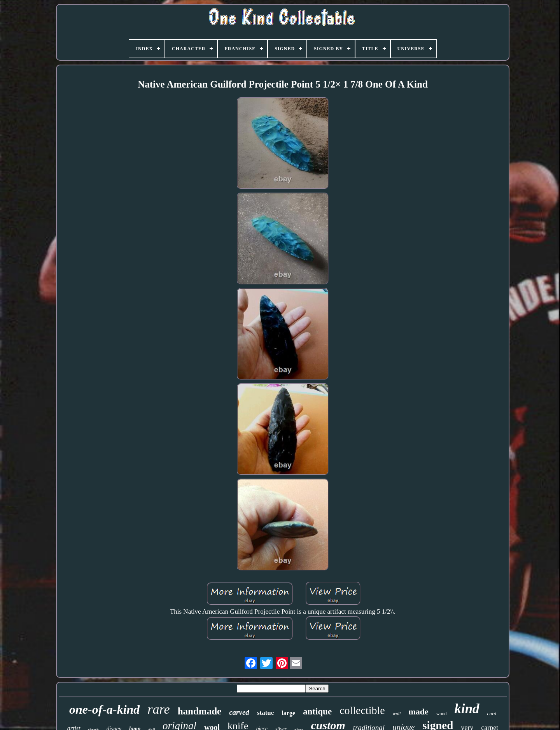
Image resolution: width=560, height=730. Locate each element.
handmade (200, 711)
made (418, 712)
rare (158, 709)
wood (442, 714)
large (288, 713)
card (492, 713)
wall (397, 714)
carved (239, 712)
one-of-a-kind (104, 709)
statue (265, 713)
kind (467, 709)
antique (317, 712)
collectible (362, 710)
